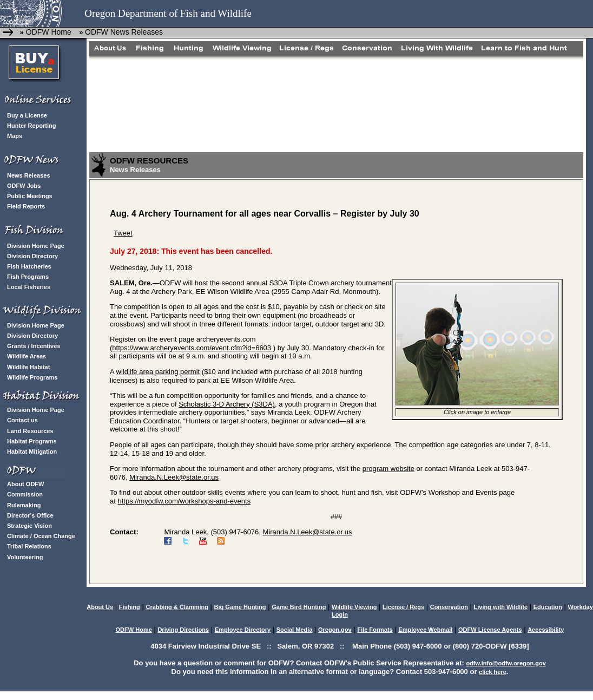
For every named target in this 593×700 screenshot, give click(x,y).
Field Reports (26, 206)
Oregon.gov (335, 630)
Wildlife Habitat (28, 367)
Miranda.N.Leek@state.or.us (174, 477)
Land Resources (30, 431)
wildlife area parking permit (158, 372)
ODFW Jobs (24, 186)
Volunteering (25, 557)
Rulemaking (24, 505)
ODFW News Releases (124, 32)
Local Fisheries (29, 287)
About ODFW (25, 484)
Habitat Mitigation (32, 452)
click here (493, 672)
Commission (25, 494)
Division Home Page (36, 246)
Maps (15, 136)
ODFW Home (48, 32)
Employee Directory (243, 630)
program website (388, 469)
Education (548, 607)
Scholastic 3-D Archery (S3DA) (227, 404)
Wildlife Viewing (354, 607)
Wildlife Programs (32, 377)
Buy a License (27, 115)
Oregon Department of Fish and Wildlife (168, 13)
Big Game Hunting (240, 607)
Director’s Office (30, 515)
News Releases (29, 175)
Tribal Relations (29, 546)
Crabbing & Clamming (177, 607)
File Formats (375, 630)
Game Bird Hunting (299, 607)
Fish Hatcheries (29, 266)
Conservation (449, 607)
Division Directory (32, 256)
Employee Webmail (425, 630)
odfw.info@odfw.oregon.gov (506, 663)
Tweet (123, 233)
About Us (100, 607)
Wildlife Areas (27, 356)
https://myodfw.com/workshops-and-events (184, 501)
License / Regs (403, 607)
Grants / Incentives (34, 346)
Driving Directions (183, 630)
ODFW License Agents (490, 630)
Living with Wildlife (501, 607)
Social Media (295, 630)
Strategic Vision (29, 526)
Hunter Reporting (31, 126)
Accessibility (546, 630)
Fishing (130, 607)
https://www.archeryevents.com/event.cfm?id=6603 (192, 348)
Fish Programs (28, 277)
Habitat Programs (32, 441)
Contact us (22, 420)
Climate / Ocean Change (41, 536)
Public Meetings (30, 196)
